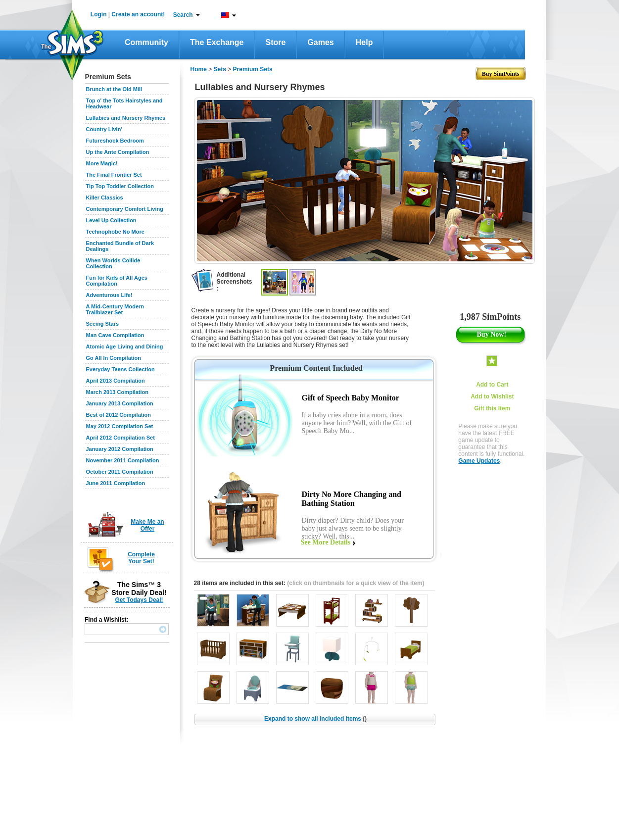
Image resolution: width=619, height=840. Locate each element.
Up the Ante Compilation (118, 152)
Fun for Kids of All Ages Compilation (117, 281)
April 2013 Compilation (116, 381)
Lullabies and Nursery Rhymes (126, 118)
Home (199, 69)
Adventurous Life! (109, 295)
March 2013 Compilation (118, 392)
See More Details (326, 542)
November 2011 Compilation (123, 460)
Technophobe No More (115, 232)
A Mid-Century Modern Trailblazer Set (115, 309)
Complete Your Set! (141, 558)
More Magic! (102, 163)
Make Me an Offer (147, 525)
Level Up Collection (111, 220)
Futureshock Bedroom (115, 141)
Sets (220, 69)
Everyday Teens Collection (120, 369)
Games (320, 42)
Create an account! (138, 14)
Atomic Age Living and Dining (125, 346)
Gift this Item (492, 408)
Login (99, 14)
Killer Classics (105, 198)
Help (364, 42)
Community (146, 42)
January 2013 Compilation (120, 403)
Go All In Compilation (114, 358)
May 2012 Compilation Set (120, 426)
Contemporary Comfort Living (125, 209)
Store (275, 42)
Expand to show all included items (315, 719)
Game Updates (479, 461)
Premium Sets (253, 69)
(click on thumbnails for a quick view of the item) (356, 583)
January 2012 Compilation (120, 449)
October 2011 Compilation (120, 472)
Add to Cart (492, 385)
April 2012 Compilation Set (120, 438)
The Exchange (217, 42)
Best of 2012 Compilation (119, 415)
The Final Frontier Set (114, 175)
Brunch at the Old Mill (114, 89)
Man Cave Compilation (115, 335)
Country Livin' (104, 129)
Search (183, 15)
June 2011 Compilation (116, 483)
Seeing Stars (103, 324)
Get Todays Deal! (139, 600)
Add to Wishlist (492, 396)
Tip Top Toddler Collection (120, 186)
